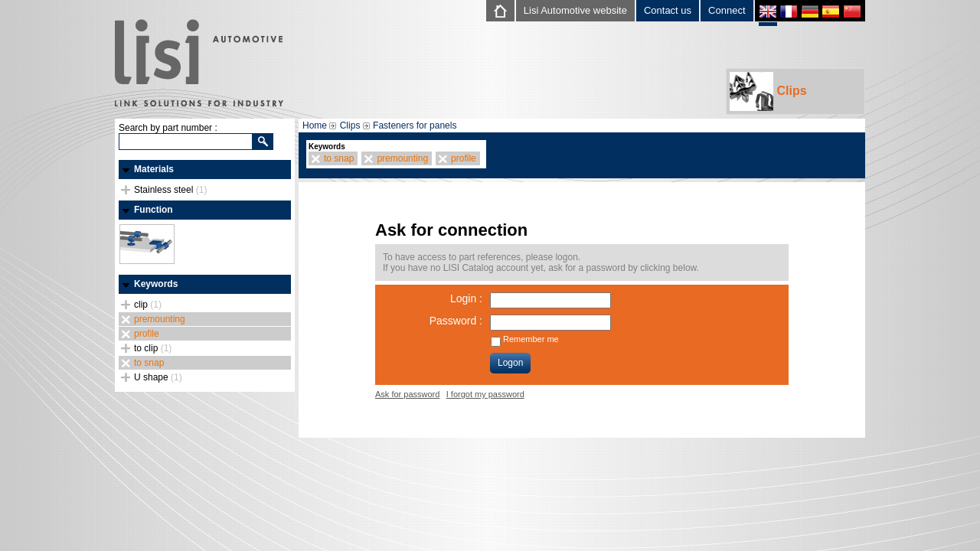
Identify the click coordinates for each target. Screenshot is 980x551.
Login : (466, 298)
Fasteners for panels (415, 126)
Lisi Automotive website (575, 10)
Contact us (668, 10)
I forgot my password (485, 394)
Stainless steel (170, 190)
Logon (510, 363)
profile (147, 334)
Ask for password (407, 394)
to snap (149, 363)
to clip (153, 348)
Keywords (156, 284)
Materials (154, 169)
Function (154, 210)
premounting (160, 319)
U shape (158, 377)
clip (148, 305)
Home (315, 126)
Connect (727, 10)
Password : (456, 321)
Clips (768, 91)
